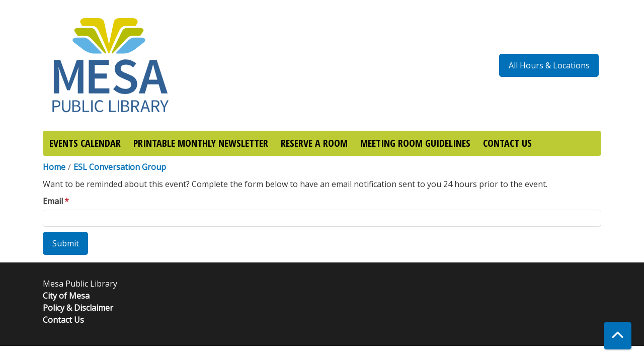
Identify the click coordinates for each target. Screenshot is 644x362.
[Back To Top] (618, 336)
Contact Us (63, 320)
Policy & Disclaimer (78, 308)
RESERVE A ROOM (314, 143)
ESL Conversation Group (120, 167)
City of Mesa (66, 296)
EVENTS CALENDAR (85, 143)
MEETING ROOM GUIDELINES (415, 143)
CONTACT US (507, 143)
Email (53, 201)
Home (54, 167)
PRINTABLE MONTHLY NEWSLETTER (201, 143)
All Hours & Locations (549, 65)
